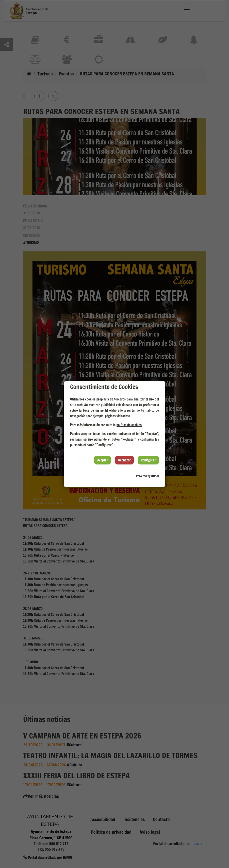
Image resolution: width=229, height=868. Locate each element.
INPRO (155, 476)
